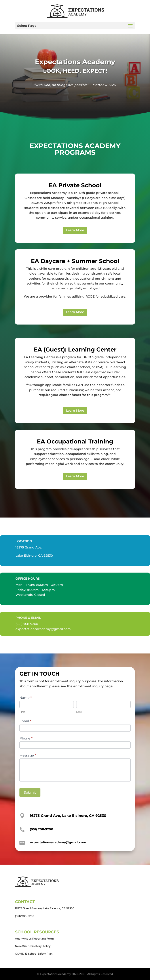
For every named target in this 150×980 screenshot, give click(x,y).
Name (26, 698)
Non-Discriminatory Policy (33, 946)
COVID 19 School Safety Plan (34, 954)
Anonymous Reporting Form (34, 939)
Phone (26, 738)
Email (25, 721)
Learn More (75, 230)
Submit (30, 792)
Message (28, 755)
